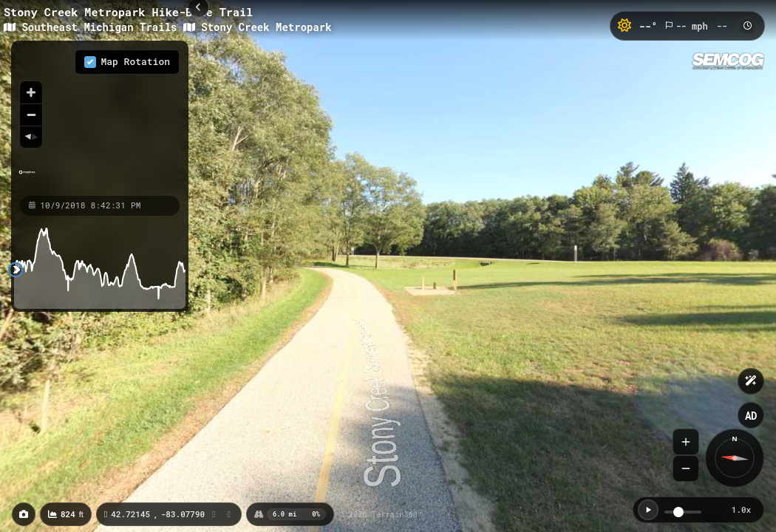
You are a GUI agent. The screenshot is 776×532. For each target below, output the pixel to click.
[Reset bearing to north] (31, 137)
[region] (100, 117)
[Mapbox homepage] (27, 178)
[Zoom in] (31, 92)
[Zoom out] (31, 115)
